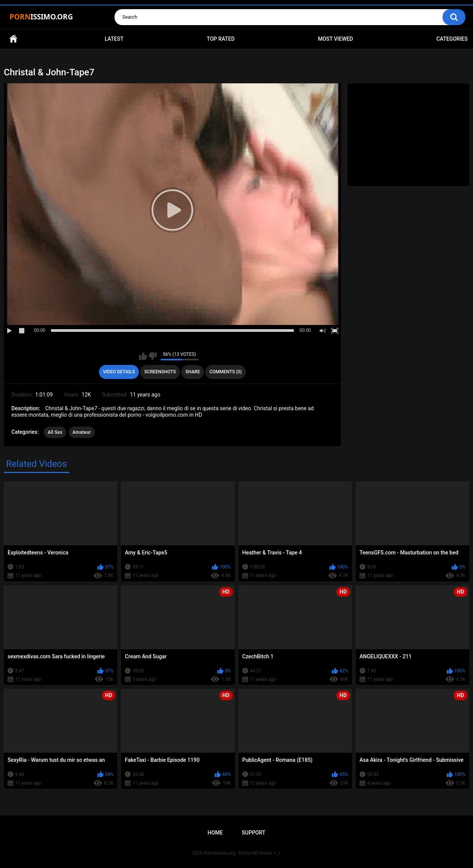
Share (193, 372)
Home (13, 39)
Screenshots (160, 372)
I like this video (143, 356)
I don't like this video (153, 356)
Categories (452, 39)
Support (253, 833)
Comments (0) (225, 372)
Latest (114, 39)
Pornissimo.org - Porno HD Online (238, 853)
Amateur (82, 432)
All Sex (55, 432)
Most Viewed (335, 39)
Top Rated (221, 39)
